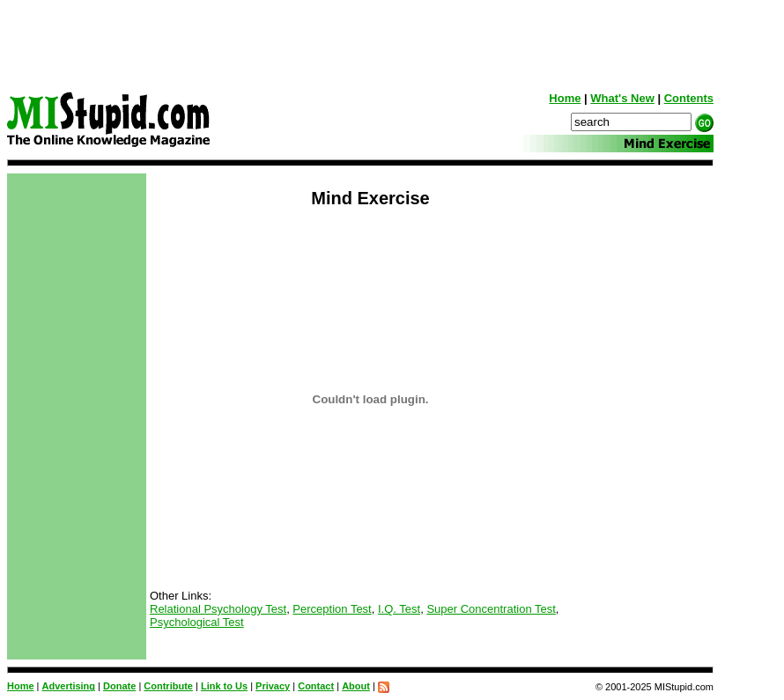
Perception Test (332, 609)
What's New (622, 98)
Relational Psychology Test (218, 609)
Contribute (168, 686)
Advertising (69, 686)
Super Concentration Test (491, 609)
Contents (689, 98)
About (356, 686)
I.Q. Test (399, 609)
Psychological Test (197, 622)
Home (565, 98)
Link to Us (224, 686)
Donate (119, 686)
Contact (316, 686)
